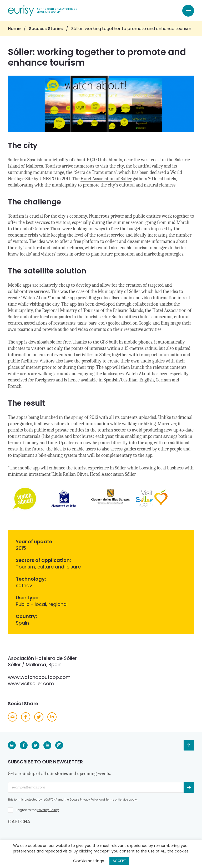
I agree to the (37, 810)
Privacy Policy (89, 800)
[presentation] (48, 835)
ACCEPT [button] (119, 861)
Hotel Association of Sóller (106, 179)
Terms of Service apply (121, 800)
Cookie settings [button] (89, 861)
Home (14, 29)
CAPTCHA (19, 822)
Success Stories (46, 29)
